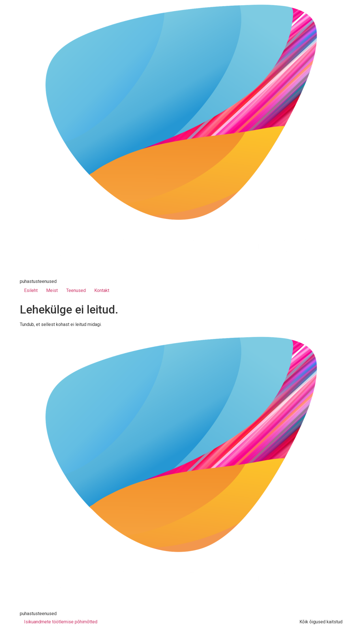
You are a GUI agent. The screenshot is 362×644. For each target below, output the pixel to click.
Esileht (31, 290)
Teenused (76, 290)
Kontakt (102, 290)
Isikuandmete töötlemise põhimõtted (61, 622)
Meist (52, 290)
